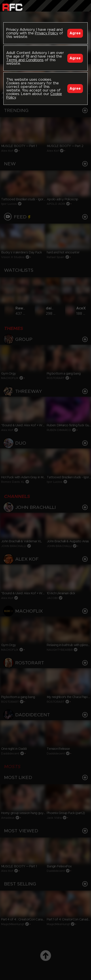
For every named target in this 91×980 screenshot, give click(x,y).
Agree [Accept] (75, 33)
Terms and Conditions (25, 60)
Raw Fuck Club (12, 7)
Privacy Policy (47, 33)
